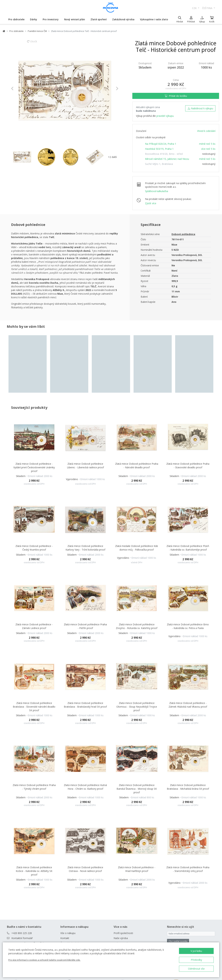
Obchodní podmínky (72, 871)
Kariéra (118, 871)
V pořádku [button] (196, 951)
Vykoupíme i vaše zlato (154, 19)
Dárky (34, 19)
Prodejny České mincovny (75, 876)
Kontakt (65, 861)
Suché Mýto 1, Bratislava (159, 164)
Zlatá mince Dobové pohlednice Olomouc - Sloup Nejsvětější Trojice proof (137, 630)
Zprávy (117, 876)
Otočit (32, 43)
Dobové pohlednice (183, 234)
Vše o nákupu (68, 856)
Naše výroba (121, 861)
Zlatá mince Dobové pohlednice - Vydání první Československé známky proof (34, 391)
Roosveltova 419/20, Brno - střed (164, 154)
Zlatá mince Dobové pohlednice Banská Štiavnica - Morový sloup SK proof (137, 712)
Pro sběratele (16, 19)
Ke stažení (119, 881)
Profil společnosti (123, 856)
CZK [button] (195, 8)
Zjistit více (151, 203)
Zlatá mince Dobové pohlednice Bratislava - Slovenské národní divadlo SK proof (34, 630)
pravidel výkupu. (165, 116)
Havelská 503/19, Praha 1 (159, 149)
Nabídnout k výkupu (200, 108)
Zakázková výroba (123, 19)
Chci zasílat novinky (178, 864)
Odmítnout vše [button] (196, 969)
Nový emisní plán (75, 19)
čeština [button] (208, 8)
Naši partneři (121, 866)
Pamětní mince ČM (37, 31)
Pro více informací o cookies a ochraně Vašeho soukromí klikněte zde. (44, 960)
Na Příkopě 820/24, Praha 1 (161, 144)
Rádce (64, 881)
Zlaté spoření (99, 19)
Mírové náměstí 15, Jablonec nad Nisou (167, 159)
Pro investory (51, 19)
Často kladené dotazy (72, 866)
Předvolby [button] (196, 960)
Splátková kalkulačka (157, 191)
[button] (19, 88)
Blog (63, 886)
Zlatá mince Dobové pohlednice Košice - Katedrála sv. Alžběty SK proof (34, 794)
